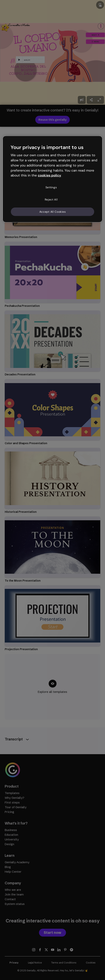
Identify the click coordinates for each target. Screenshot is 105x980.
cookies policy (49, 175)
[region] (52, 179)
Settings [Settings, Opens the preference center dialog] (51, 187)
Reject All (51, 199)
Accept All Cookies (53, 211)
